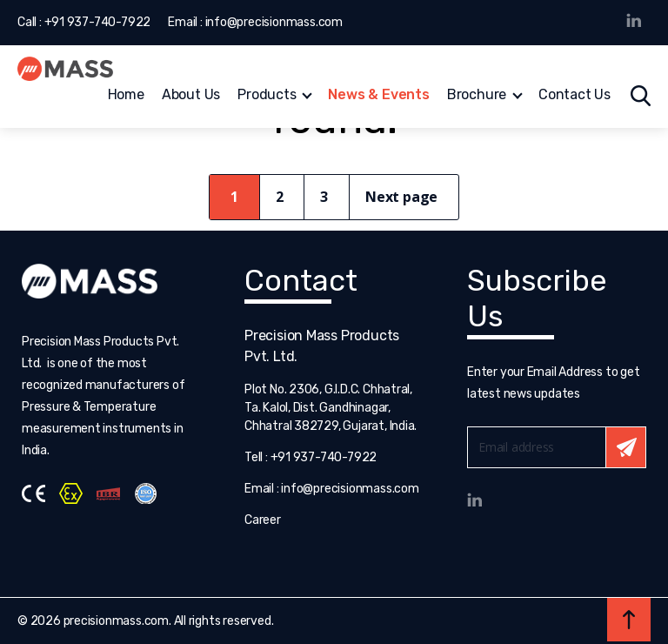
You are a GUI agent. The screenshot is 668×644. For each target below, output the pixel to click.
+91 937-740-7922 (98, 22)
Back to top (629, 620)
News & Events (378, 96)
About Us (191, 96)
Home (126, 96)
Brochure (477, 96)
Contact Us (574, 96)
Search (641, 96)
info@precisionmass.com (274, 22)
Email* (557, 447)
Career (263, 520)
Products (267, 96)
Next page (401, 197)
